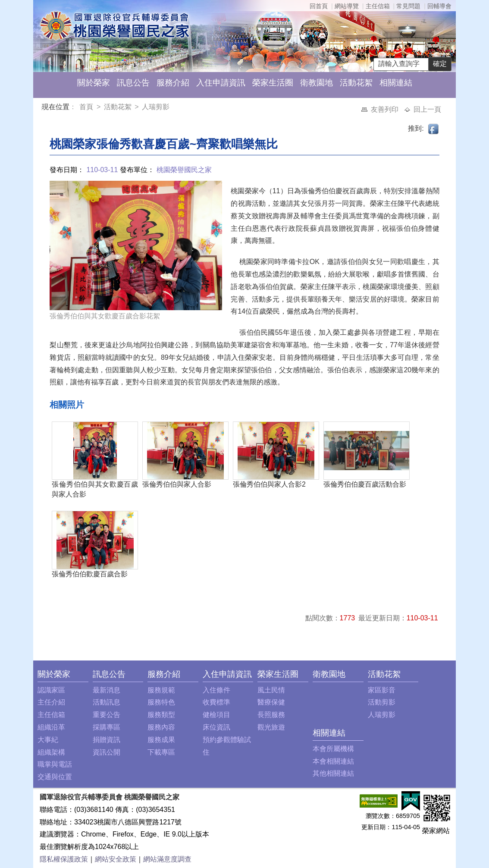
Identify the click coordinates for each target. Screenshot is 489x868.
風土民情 (271, 690)
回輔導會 (439, 6)
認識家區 (51, 690)
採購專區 (107, 727)
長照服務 (271, 715)
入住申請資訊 (221, 83)
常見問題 (408, 6)
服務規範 (161, 690)
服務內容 (161, 727)
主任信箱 (378, 6)
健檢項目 (216, 715)
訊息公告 (133, 83)
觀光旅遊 (271, 727)
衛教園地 (317, 83)
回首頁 (319, 6)
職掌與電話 (55, 764)
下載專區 (161, 752)
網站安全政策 (116, 859)
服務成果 (161, 740)
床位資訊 (216, 727)
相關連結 (396, 83)
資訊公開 (107, 752)
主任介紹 (51, 702)
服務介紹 (173, 83)
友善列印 (386, 109)
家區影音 (382, 690)
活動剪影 (382, 702)
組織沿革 (51, 727)
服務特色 (161, 702)
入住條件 (216, 690)
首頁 (87, 107)
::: (43, 108)
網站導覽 (347, 6)
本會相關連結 (333, 761)
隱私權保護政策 (64, 859)
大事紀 (48, 740)
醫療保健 (271, 702)
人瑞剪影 (156, 107)
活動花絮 (356, 83)
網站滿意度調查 (167, 859)
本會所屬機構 (333, 749)
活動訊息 (107, 702)
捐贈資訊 (107, 740)
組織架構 (51, 752)
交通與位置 (55, 777)
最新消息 (107, 690)
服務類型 (161, 715)
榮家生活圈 (273, 83)
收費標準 (216, 702)
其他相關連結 (333, 773)
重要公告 (107, 715)
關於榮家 (94, 83)
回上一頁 (427, 109)
